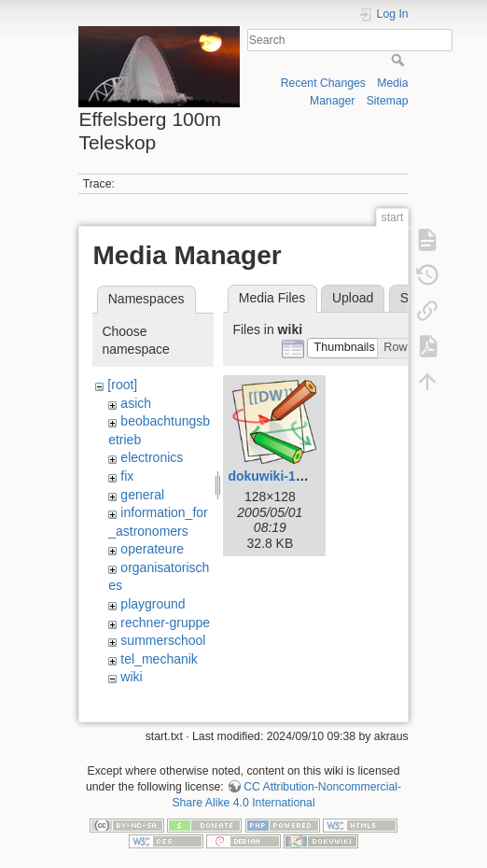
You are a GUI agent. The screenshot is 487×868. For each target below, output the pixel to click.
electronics (152, 457)
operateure (152, 549)
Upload (353, 298)
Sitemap (388, 101)
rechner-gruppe (165, 623)
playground (153, 604)
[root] (122, 385)
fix (127, 476)
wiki (131, 677)
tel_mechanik (159, 659)
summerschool (163, 640)
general (142, 495)
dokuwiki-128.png (282, 476)
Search (400, 60)
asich (136, 403)
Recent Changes (323, 83)
